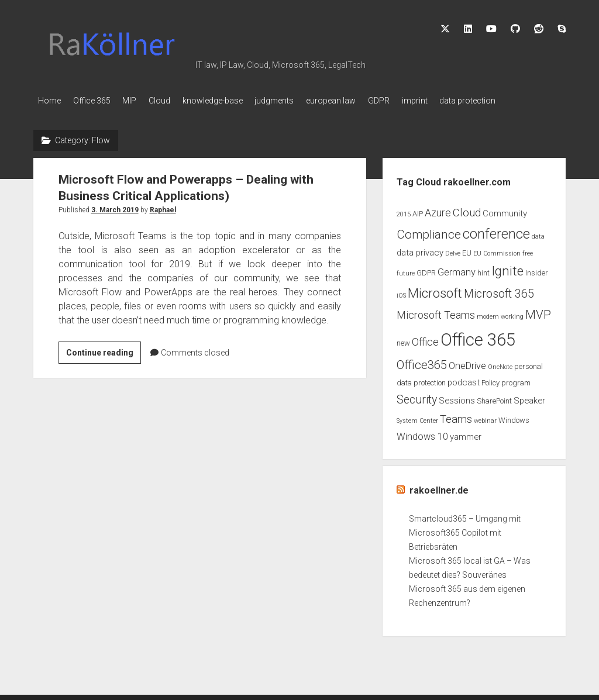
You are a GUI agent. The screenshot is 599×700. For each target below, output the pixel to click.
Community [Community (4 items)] (505, 210)
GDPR (417, 101)
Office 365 (97, 101)
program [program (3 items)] (516, 379)
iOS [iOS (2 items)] (401, 293)
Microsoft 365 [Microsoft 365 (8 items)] (499, 291)
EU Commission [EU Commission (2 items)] (497, 250)
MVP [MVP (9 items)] (538, 312)
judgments (302, 101)
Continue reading (104, 351)
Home (49, 101)
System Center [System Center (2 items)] (417, 417)
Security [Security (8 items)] (417, 397)
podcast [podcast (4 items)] (464, 379)
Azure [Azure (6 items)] (438, 209)
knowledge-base (234, 101)
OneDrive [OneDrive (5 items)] (467, 362)
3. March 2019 (115, 206)
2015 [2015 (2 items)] (404, 211)
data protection (517, 101)
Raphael (163, 206)
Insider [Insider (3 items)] (537, 270)
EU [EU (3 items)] (467, 249)
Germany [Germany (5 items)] (457, 269)
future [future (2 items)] (406, 270)
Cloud (176, 101)
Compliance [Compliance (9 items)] (429, 231)
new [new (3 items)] (403, 340)
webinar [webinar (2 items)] (485, 417)
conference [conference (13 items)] (496, 230)
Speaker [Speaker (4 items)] (529, 398)
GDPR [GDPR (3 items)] (426, 270)
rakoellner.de (439, 487)
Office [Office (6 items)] (425, 339)
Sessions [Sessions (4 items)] (457, 398)
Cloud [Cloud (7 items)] (467, 209)
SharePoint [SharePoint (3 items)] (494, 398)
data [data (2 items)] (538, 233)
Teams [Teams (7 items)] (456, 416)
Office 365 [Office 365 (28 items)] (478, 337)
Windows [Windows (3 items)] (514, 417)
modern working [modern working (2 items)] (500, 314)
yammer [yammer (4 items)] (466, 434)
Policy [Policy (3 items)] (490, 379)
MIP (140, 101)
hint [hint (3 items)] (483, 270)
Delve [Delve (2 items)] (453, 250)
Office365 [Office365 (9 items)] (422, 361)
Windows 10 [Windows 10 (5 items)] (422, 434)
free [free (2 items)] (528, 250)
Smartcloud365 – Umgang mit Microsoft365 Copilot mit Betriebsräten (465, 530)
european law (364, 101)
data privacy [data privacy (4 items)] (420, 249)
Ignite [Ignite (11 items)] (507, 268)
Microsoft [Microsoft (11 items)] (435, 290)
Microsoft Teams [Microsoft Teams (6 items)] (436, 312)
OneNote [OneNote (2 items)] (500, 363)
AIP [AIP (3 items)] (418, 210)
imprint (458, 101)
